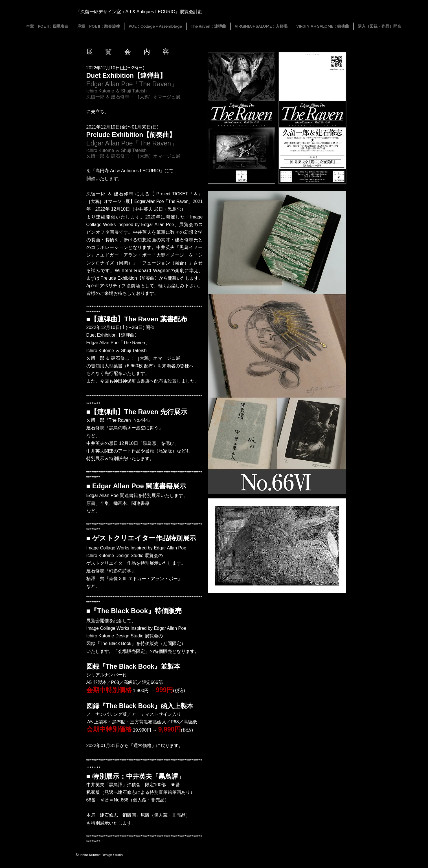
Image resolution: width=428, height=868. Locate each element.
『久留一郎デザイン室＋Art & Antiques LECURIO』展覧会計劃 (139, 12)
